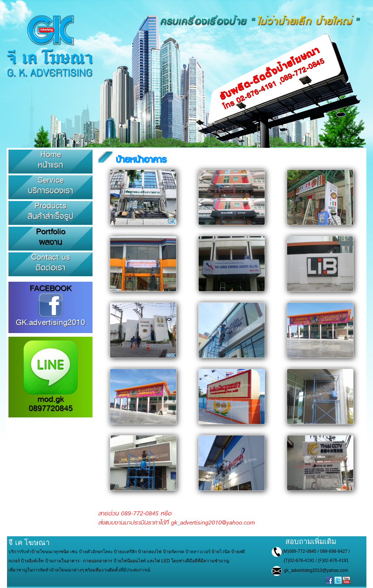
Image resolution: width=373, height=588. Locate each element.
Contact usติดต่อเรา (51, 262)
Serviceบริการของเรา (50, 185)
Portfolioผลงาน (51, 237)
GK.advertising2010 (50, 319)
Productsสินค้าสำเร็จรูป (50, 211)
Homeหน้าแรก (50, 160)
